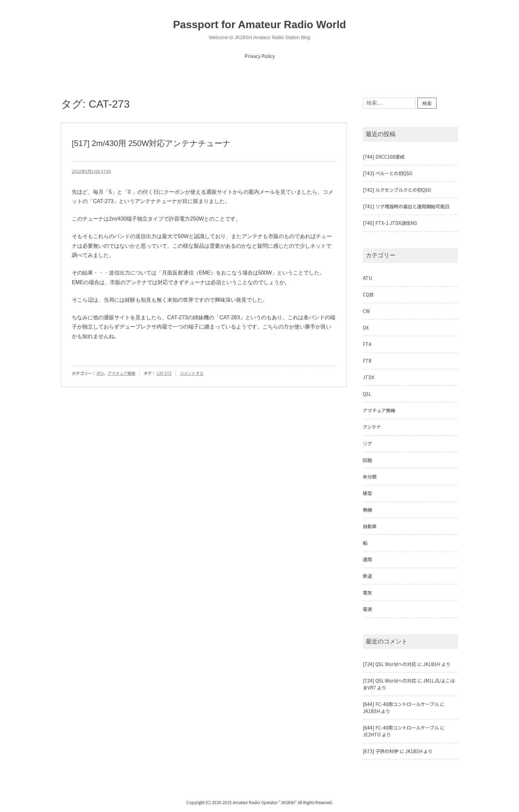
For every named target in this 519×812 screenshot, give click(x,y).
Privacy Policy (260, 56)
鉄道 (367, 576)
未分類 (370, 477)
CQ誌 (368, 294)
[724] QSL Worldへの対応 (390, 664)
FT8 (367, 361)
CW (366, 311)
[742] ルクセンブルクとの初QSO (397, 190)
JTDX (369, 377)
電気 (367, 592)
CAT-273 (164, 373)
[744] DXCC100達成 (384, 157)
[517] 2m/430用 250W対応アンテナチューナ (151, 143)
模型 (367, 493)
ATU (100, 373)
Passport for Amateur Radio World (260, 25)
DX (366, 328)
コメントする (192, 373)
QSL (367, 394)
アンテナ (372, 427)
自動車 (370, 526)
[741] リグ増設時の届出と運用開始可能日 (406, 206)
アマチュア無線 (121, 373)
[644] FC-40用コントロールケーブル (401, 704)
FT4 (367, 344)
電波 (367, 609)
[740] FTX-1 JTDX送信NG (390, 223)
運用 (367, 559)
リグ (367, 443)
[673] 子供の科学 (381, 751)
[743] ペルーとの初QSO (388, 173)
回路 (367, 460)
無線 (367, 510)
